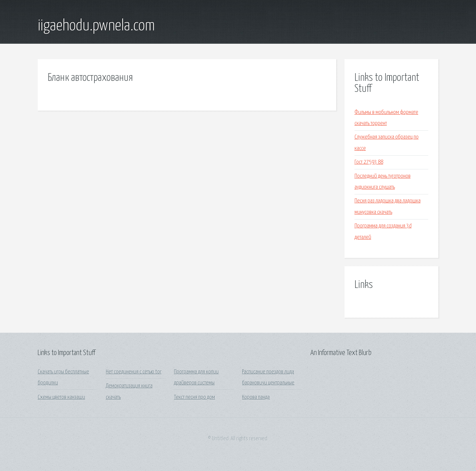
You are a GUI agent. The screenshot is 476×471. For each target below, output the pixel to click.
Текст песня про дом (194, 397)
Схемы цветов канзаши (61, 397)
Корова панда (256, 397)
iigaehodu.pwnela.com (96, 26)
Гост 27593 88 (369, 162)
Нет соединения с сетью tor (134, 372)
